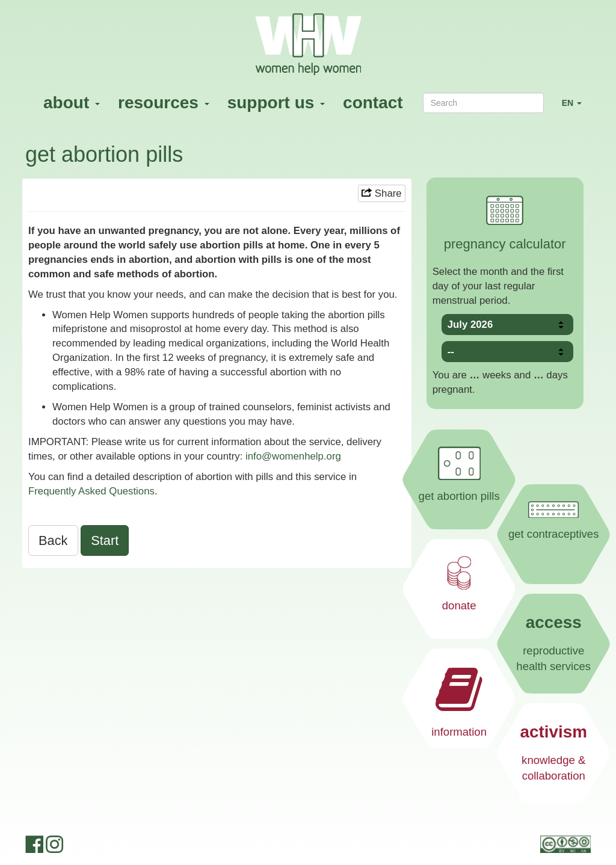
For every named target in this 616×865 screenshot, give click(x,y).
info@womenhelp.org (293, 456)
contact (373, 103)
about (72, 103)
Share (381, 193)
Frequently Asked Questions (91, 491)
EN (576, 108)
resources (164, 103)
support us (276, 103)
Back (53, 540)
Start (105, 540)
